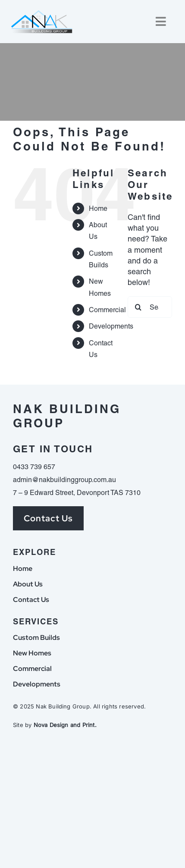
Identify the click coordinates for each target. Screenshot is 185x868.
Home (98, 208)
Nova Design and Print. (65, 725)
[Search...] (150, 307)
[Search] (138, 307)
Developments (111, 326)
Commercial (107, 310)
